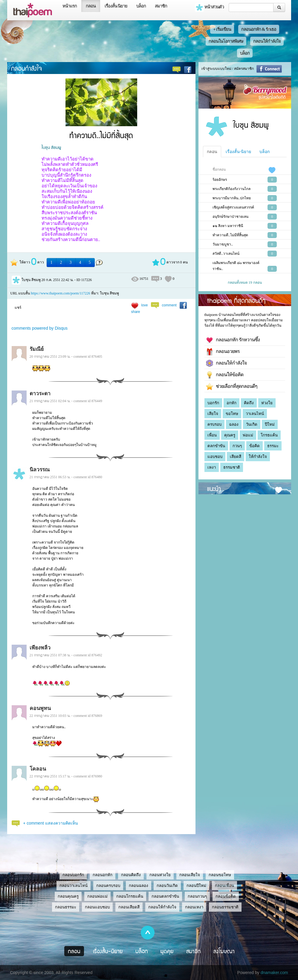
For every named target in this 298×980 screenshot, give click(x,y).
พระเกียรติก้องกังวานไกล (231, 189)
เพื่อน (212, 435)
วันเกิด (252, 424)
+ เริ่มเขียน (222, 29)
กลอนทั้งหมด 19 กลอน (245, 283)
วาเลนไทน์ (255, 414)
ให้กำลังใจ (258, 457)
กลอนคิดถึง (131, 875)
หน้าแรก (70, 6)
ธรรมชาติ (232, 467)
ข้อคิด (255, 446)
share (136, 312)
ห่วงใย (267, 403)
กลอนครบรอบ (108, 886)
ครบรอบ (214, 424)
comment (169, 305)
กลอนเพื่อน (224, 886)
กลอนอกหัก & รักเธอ (259, 29)
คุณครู (230, 435)
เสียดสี (236, 457)
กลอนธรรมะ (66, 907)
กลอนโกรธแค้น (130, 896)
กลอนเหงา (194, 907)
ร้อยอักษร (220, 180)
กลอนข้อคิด (226, 896)
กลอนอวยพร (223, 352)
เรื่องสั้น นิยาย (116, 6)
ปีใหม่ (270, 424)
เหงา (212, 467)
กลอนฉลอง (139, 886)
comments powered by (40, 328)
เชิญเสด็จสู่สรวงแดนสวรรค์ (233, 207)
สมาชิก (161, 6)
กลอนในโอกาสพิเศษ (226, 41)
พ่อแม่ (248, 435)
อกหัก (231, 403)
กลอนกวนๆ (197, 896)
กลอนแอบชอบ (97, 907)
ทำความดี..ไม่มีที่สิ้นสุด (230, 235)
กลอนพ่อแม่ (97, 896)
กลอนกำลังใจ (26, 68)
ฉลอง (234, 424)
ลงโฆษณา (224, 951)
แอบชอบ (215, 457)
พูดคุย (167, 951)
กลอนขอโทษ (220, 875)
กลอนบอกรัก (73, 875)
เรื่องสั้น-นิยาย (239, 152)
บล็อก (141, 6)
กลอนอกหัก (103, 875)
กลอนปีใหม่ (196, 886)
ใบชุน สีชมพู (51, 147)
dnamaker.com (274, 973)
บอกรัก (213, 403)
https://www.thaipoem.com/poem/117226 (61, 293)
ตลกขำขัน (216, 446)
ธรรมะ (273, 446)
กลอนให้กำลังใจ (267, 41)
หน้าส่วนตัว (210, 7)
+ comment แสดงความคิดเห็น (51, 823)
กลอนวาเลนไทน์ (74, 886)
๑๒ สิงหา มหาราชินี (228, 226)
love (145, 305)
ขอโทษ (232, 414)
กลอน (91, 6)
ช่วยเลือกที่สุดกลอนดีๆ (232, 387)
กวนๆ (237, 446)
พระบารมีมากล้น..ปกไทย (232, 198)
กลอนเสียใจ (190, 875)
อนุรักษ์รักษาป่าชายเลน (230, 217)
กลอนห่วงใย (160, 875)
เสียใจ (213, 414)
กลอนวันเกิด (167, 886)
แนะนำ (214, 488)
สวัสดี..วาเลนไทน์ (226, 254)
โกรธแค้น (269, 435)
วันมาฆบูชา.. (223, 244)
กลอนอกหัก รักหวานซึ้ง (233, 340)
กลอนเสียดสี (129, 907)
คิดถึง (249, 403)
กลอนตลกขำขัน (165, 896)
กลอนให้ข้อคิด (225, 375)
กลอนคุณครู (68, 896)
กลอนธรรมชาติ (225, 907)
